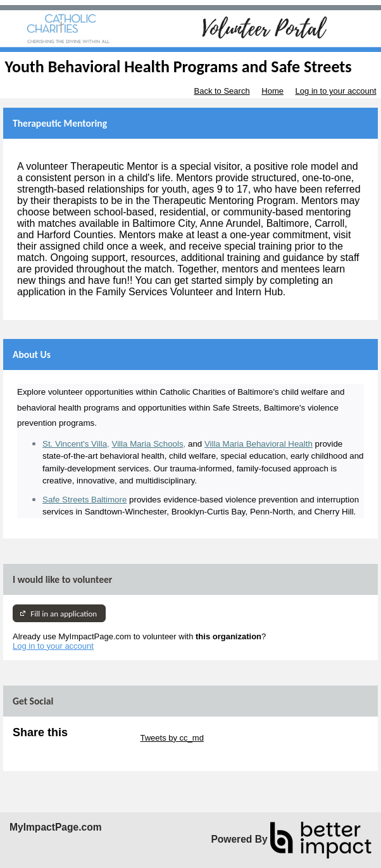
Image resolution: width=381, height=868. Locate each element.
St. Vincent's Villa (75, 444)
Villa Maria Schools (147, 444)
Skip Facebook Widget (54, 747)
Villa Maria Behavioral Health (259, 444)
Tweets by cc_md (172, 738)
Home (272, 91)
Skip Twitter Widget (103, 738)
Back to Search (222, 91)
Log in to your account (336, 91)
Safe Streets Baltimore (84, 500)
